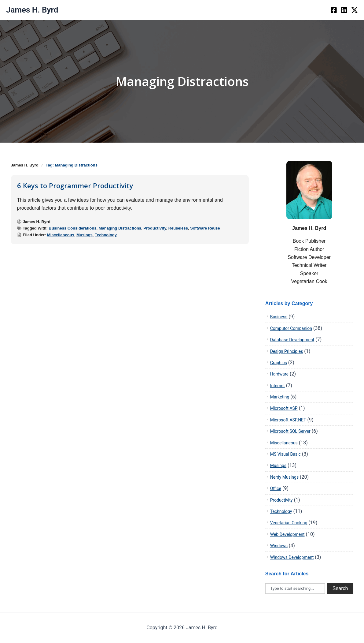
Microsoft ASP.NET (288, 420)
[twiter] (355, 10)
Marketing (280, 397)
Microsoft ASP (284, 408)
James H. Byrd (32, 10)
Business (279, 317)
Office (276, 488)
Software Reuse (205, 228)
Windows (279, 546)
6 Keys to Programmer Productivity (75, 185)
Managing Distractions (120, 228)
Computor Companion (291, 328)
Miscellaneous (61, 235)
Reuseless (178, 228)
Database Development (292, 340)
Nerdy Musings (284, 477)
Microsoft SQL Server (290, 431)
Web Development (287, 534)
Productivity (155, 228)
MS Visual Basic (285, 454)
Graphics (279, 363)
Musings (85, 235)
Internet (278, 386)
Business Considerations (72, 228)
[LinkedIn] (344, 10)
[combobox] (295, 589)
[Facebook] (334, 10)
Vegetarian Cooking (289, 523)
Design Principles (287, 351)
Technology (106, 235)
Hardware (279, 374)
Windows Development (292, 557)
